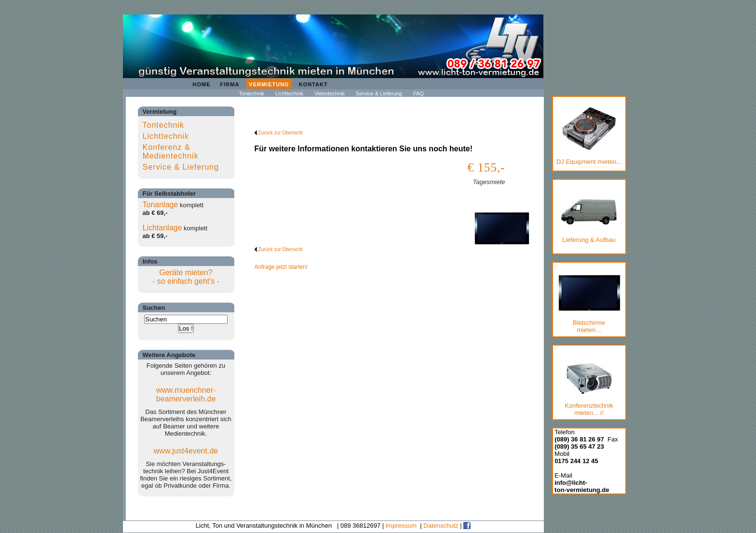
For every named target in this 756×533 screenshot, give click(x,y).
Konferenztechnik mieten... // (589, 389)
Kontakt (313, 84)
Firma (230, 84)
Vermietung (269, 84)
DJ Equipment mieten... (589, 136)
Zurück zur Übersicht (279, 133)
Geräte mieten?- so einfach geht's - (186, 277)
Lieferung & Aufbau (589, 218)
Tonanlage (161, 205)
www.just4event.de (186, 451)
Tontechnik (252, 93)
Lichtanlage (162, 228)
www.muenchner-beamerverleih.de (186, 394)
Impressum (401, 526)
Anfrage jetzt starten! (281, 267)
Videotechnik (330, 93)
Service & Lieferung (379, 93)
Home (202, 84)
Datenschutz (441, 526)
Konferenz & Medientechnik (171, 152)
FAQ (418, 93)
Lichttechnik (289, 93)
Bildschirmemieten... (589, 304)
